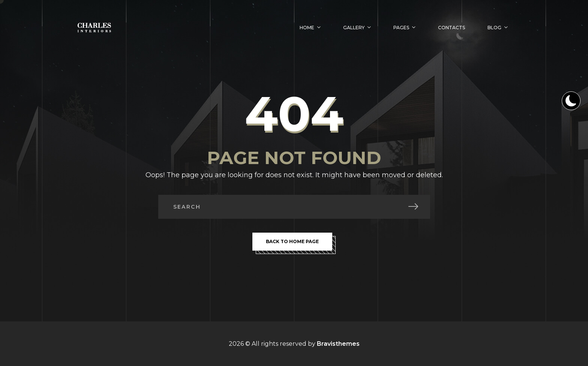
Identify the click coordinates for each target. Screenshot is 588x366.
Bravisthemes (338, 344)
